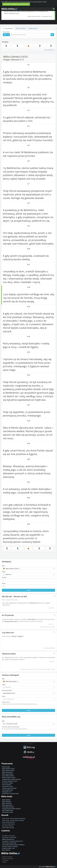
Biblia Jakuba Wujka (8, 774)
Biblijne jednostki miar (8, 839)
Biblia (3, 566)
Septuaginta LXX (7, 792)
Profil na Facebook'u (8, 859)
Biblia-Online (9, 9)
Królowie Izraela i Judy (8, 848)
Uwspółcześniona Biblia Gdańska (11, 779)
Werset (4, 583)
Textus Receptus (7, 785)
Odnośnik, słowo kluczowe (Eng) (10, 727)
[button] (28, 569)
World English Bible (7, 790)
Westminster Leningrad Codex (10, 794)
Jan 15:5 (51, 624)
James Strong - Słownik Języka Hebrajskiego (14, 819)
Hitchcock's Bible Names (8, 824)
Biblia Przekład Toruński (9, 778)
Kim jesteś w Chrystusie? (9, 836)
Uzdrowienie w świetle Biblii (9, 838)
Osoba (4, 696)
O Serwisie (5, 860)
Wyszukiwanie (8, 28)
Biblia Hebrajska (7, 802)
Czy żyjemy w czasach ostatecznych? (13, 841)
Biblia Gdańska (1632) (8, 769)
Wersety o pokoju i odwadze (10, 846)
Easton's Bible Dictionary (8, 822)
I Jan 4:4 (52, 661)
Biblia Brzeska (6, 767)
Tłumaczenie (6, 32)
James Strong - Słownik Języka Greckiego (13, 820)
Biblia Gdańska (6, 800)
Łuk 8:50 (51, 608)
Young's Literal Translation (9, 788)
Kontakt (4, 862)
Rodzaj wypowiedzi (7, 690)
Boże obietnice (6, 850)
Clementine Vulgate (8, 783)
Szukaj (28, 735)
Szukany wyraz (6, 702)
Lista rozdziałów (49, 50)
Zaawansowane (33, 28)
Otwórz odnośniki (21, 28)
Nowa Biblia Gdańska (8, 776)
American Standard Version (10, 781)
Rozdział (4, 577)
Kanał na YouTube (7, 857)
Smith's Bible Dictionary (8, 828)
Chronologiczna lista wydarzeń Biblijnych (13, 845)
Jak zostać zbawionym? (9, 834)
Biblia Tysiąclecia (7, 803)
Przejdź (29, 590)
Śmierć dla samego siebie (9, 843)
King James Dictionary (8, 826)
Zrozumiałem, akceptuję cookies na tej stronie (16, 4)
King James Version (8, 786)
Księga (4, 572)
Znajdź (28, 710)
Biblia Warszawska (7, 772)
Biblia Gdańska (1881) (8, 770)
